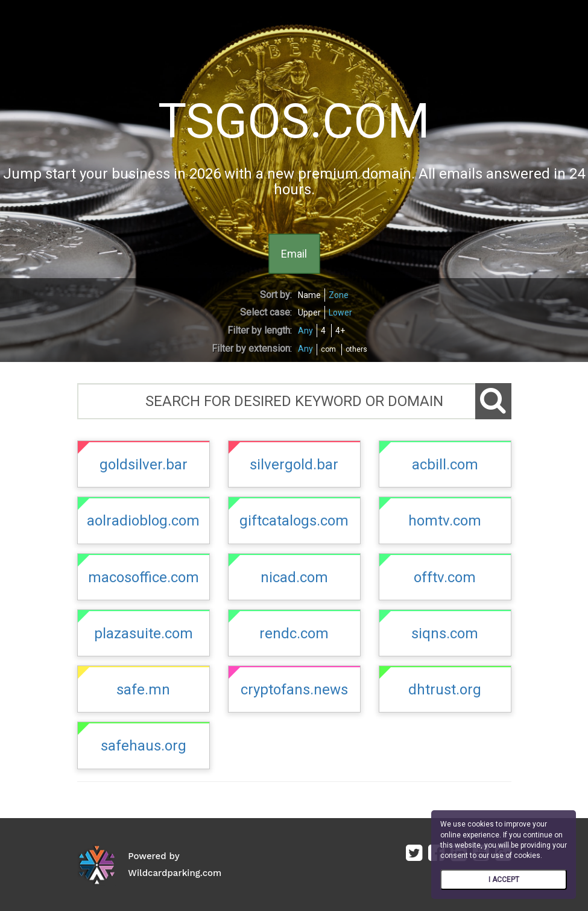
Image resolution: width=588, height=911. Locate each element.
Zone (339, 295)
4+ (340, 331)
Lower (340, 313)
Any (305, 331)
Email (294, 253)
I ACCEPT (504, 880)
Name (309, 295)
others (356, 349)
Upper (309, 313)
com (328, 349)
